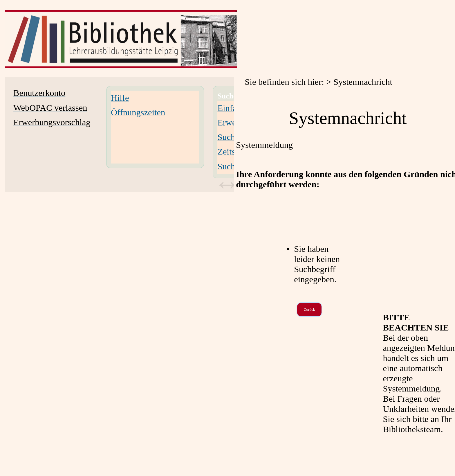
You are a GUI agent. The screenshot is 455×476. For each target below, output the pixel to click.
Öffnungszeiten (138, 112)
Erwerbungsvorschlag (52, 122)
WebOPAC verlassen (50, 108)
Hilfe (120, 98)
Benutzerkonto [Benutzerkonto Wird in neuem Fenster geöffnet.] (39, 93)
